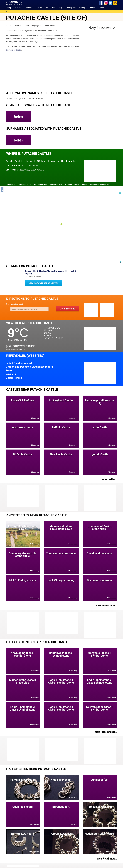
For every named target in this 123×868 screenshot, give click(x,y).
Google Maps (22, 184)
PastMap (85, 184)
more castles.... (110, 479)
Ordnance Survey (72, 184)
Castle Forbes (14, 378)
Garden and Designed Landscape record (29, 367)
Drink (53, 8)
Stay (60, 8)
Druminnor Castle (14, 50)
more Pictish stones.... (106, 732)
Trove (9, 370)
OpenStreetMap (56, 184)
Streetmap (94, 184)
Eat (46, 8)
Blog (9, 8)
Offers (101, 8)
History (29, 8)
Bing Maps (10, 184)
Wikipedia (11, 374)
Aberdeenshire (68, 161)
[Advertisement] (99, 498)
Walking (82, 8)
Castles (18, 8)
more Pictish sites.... (107, 858)
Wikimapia (105, 184)
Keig (41, 161)
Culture (39, 8)
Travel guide (71, 8)
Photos (92, 8)
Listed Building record (19, 363)
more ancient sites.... (107, 605)
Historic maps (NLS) (38, 184)
